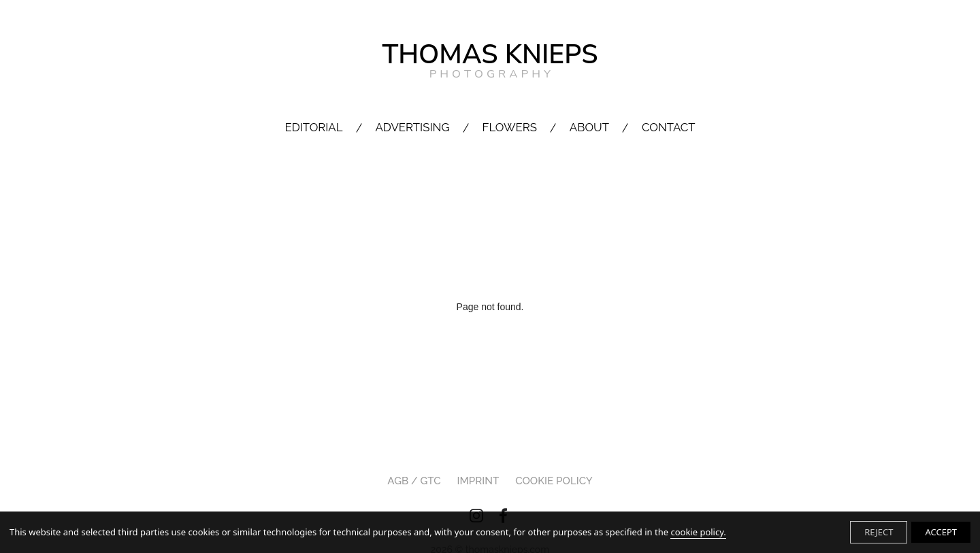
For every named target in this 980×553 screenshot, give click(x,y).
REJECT (879, 532)
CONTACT (669, 127)
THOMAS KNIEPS (490, 60)
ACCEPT (941, 532)
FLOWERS (510, 127)
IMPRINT (478, 481)
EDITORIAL (313, 127)
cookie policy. (698, 532)
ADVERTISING (413, 127)
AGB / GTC (414, 481)
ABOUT (589, 127)
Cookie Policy (554, 481)
